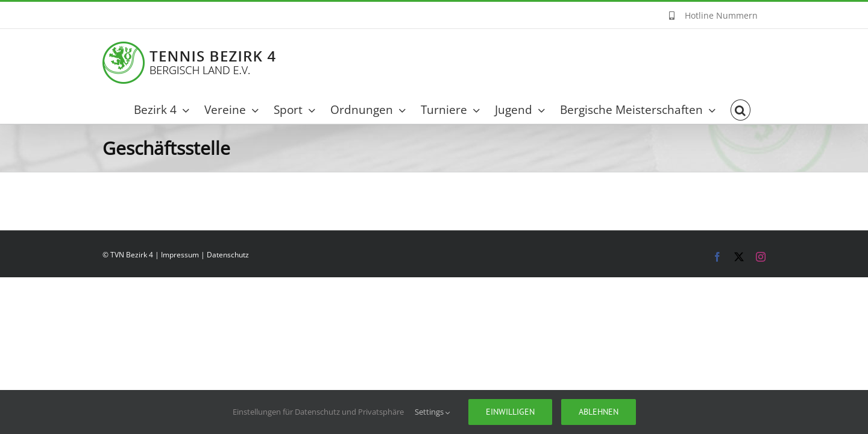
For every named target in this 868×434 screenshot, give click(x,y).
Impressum (180, 255)
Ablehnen (599, 412)
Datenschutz (228, 255)
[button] (756, 110)
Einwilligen (510, 412)
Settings (432, 412)
